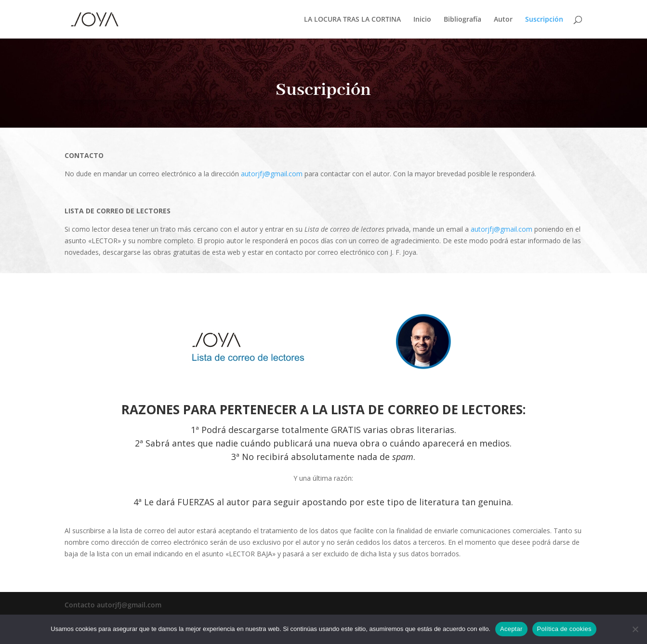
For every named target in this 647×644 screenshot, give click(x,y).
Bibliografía (462, 20)
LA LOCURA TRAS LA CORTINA (352, 20)
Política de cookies (564, 629)
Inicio (422, 20)
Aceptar (511, 629)
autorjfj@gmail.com (272, 174)
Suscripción (544, 20)
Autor (503, 20)
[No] (635, 629)
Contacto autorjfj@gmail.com (113, 605)
